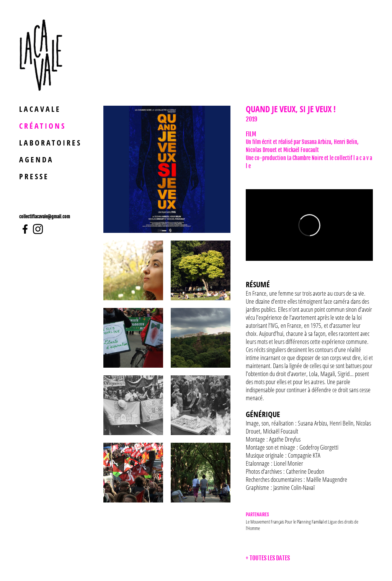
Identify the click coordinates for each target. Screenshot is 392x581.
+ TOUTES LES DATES (268, 558)
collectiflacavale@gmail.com (45, 217)
